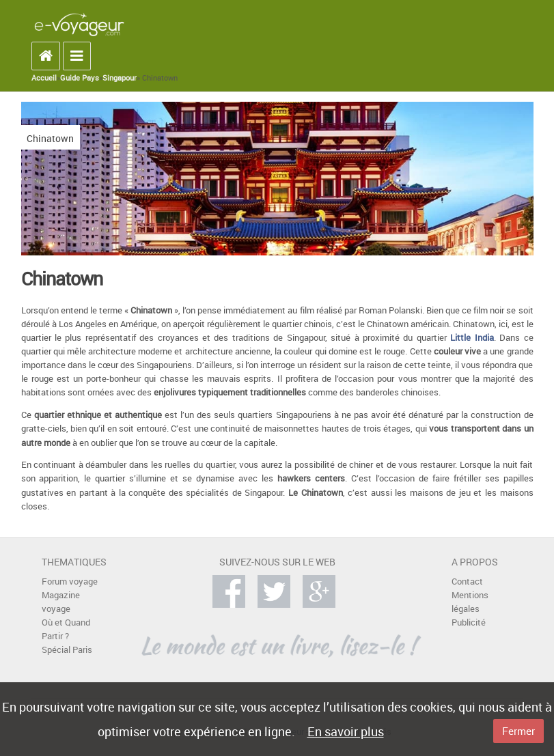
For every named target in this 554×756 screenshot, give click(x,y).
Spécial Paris (67, 650)
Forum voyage (70, 582)
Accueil (44, 78)
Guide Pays (80, 78)
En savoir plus (346, 731)
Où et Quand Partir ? (66, 629)
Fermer (518, 731)
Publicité (469, 622)
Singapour (120, 78)
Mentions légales (470, 602)
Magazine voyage (61, 602)
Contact (467, 582)
